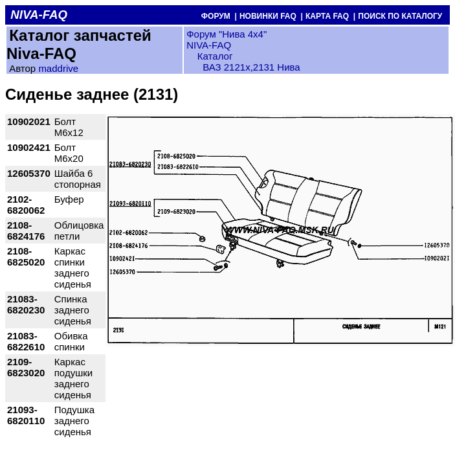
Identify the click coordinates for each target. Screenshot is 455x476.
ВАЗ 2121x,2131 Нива (251, 67)
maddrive (58, 68)
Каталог (214, 56)
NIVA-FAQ (209, 45)
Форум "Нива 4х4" (227, 34)
